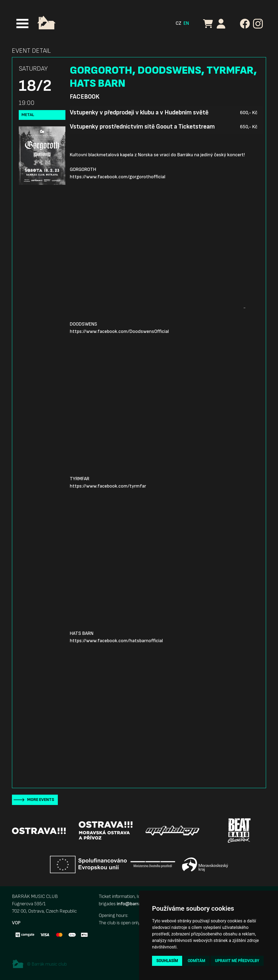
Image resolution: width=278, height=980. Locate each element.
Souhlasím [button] (167, 961)
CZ (179, 23)
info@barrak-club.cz (138, 904)
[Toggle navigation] (22, 24)
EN (186, 23)
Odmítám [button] (196, 961)
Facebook (85, 97)
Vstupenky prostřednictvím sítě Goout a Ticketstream (142, 127)
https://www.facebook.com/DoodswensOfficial (119, 331)
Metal (28, 115)
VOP (16, 923)
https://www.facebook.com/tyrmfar (108, 486)
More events (41, 800)
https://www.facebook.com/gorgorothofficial (118, 177)
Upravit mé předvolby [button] (237, 961)
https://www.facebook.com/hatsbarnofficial (116, 641)
